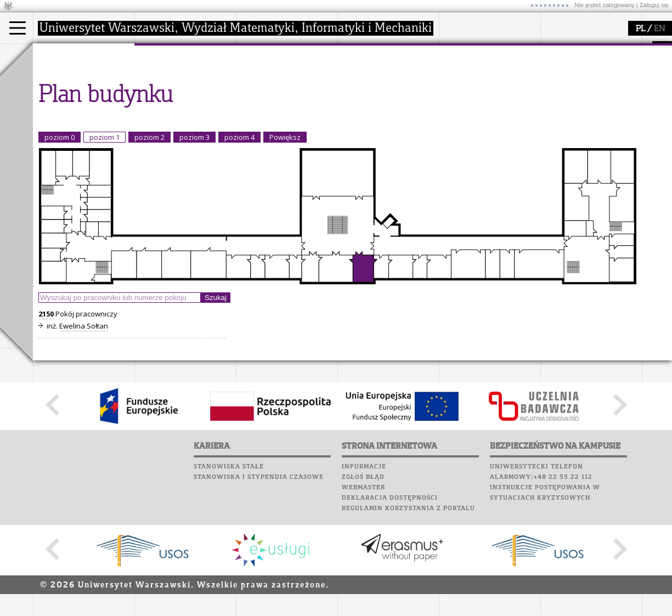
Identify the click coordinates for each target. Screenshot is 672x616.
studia (55, 54)
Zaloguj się (654, 5)
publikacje (267, 95)
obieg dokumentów (282, 125)
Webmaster (363, 589)
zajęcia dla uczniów (383, 76)
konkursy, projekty (382, 125)
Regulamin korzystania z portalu (408, 610)
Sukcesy (456, 133)
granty (260, 105)
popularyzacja (380, 54)
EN (659, 29)
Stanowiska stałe (229, 568)
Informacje (364, 568)
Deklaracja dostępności (390, 600)
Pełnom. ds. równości (81, 135)
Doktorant (63, 95)
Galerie (513, 112)
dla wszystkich (375, 115)
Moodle (455, 60)
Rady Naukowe (173, 105)
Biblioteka (462, 101)
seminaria (266, 86)
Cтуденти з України (81, 125)
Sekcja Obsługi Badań (286, 115)
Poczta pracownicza (481, 91)
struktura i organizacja (185, 86)
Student (60, 86)
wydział (160, 54)
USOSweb (457, 49)
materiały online (378, 86)
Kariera (460, 122)
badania (262, 54)
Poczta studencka (476, 81)
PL (640, 29)
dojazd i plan (170, 76)
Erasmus (61, 115)
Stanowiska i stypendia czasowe (259, 579)
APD (506, 49)
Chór (499, 101)
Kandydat (63, 76)
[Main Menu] (18, 28)
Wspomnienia (466, 112)
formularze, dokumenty (187, 125)
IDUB (258, 135)
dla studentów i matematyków (377, 100)
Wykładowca (68, 105)
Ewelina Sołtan (84, 427)
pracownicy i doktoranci (187, 115)
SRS (487, 49)
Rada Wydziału (173, 95)
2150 (47, 415)
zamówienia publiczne (185, 135)
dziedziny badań (278, 76)
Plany (488, 60)
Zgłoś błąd (363, 579)
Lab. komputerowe (477, 70)
